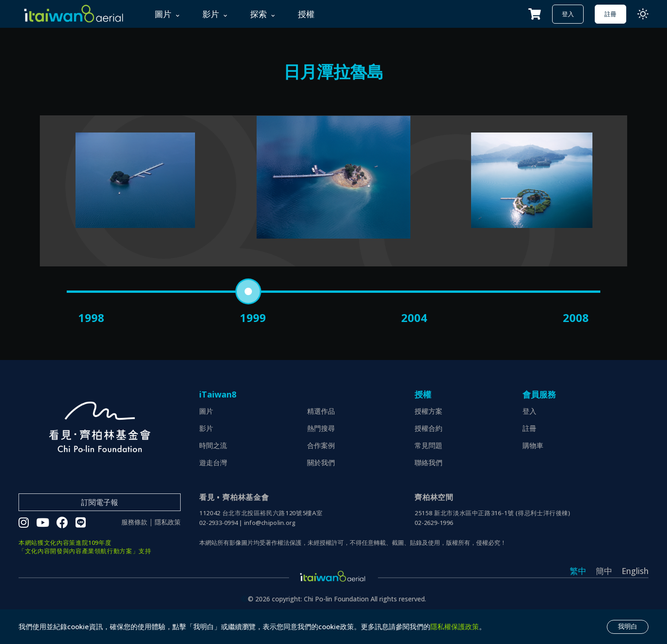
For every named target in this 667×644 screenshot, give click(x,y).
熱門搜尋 (321, 455)
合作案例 (321, 472)
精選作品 (321, 438)
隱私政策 (168, 549)
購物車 (533, 472)
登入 (568, 14)
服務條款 (134, 549)
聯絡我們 (428, 489)
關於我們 (321, 489)
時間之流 (213, 472)
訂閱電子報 (100, 529)
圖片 (206, 438)
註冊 (610, 14)
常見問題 (428, 472)
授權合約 (428, 455)
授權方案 (428, 438)
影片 (206, 455)
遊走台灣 (213, 489)
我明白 (628, 626)
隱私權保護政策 (455, 626)
